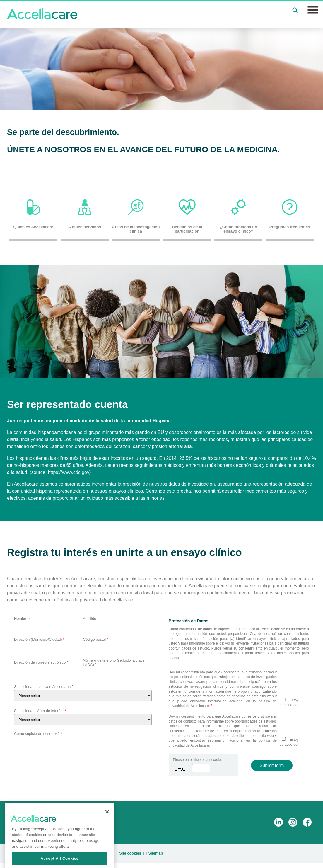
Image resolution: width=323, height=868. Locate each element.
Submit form (272, 765)
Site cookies (130, 853)
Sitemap (155, 853)
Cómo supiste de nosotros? (38, 734)
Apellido (91, 619)
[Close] (107, 827)
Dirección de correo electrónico (41, 662)
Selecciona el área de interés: (40, 711)
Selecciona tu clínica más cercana (44, 687)
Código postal (96, 639)
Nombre (22, 619)
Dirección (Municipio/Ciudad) (39, 639)
